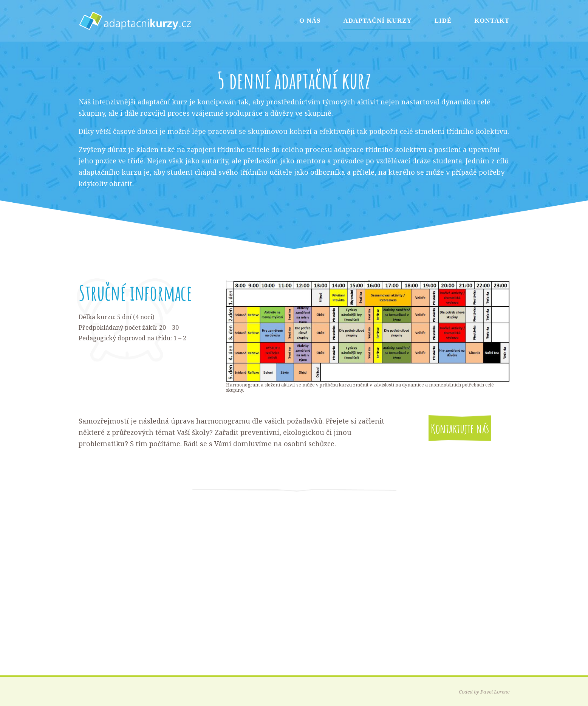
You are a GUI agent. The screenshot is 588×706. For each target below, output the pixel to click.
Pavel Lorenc (495, 692)
